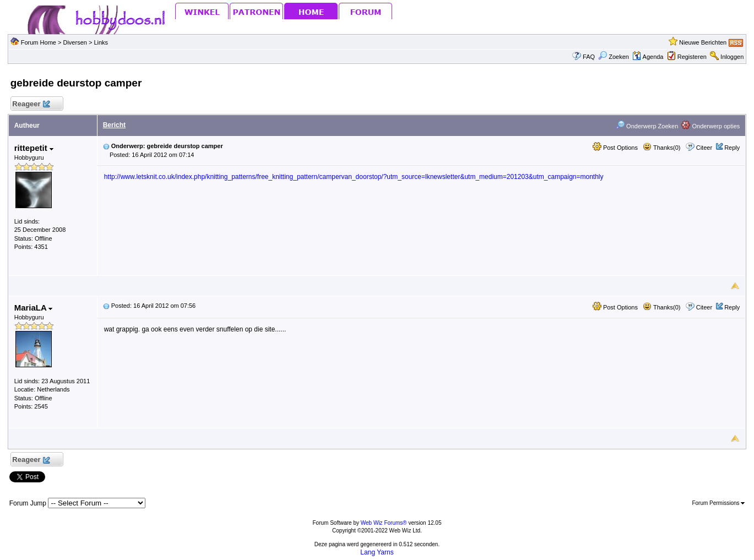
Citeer (704, 148)
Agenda (648, 57)
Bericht (114, 125)
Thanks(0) (661, 148)
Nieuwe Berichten (703, 42)
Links (101, 42)
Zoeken (614, 57)
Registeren (692, 57)
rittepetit (34, 148)
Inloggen (732, 57)
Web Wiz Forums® (384, 523)
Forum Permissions (718, 503)
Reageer (31, 104)
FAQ (589, 57)
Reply (732, 148)
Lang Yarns (377, 552)
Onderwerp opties (710, 126)
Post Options (615, 148)
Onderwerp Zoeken (647, 126)
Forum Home (39, 42)
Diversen (75, 42)
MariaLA (34, 308)
